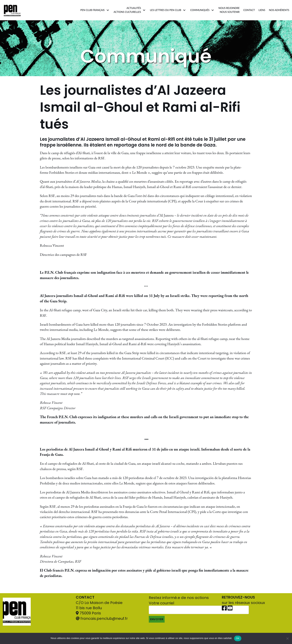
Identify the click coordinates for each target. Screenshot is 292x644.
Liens (261, 10)
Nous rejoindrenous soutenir (228, 10)
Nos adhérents (279, 10)
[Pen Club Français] (12, 10)
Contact (249, 10)
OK (238, 638)
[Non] (287, 638)
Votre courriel (199, 617)
